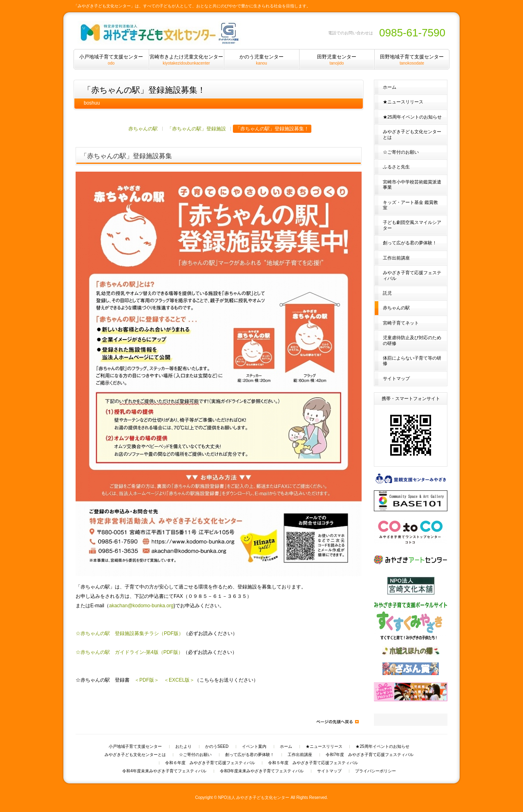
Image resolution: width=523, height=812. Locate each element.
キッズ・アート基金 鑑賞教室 (410, 205)
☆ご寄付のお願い (401, 152)
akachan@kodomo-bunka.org (141, 606)
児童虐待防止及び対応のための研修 (412, 340)
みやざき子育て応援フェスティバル (412, 275)
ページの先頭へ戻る (337, 722)
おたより (183, 747)
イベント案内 (254, 747)
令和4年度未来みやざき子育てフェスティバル (164, 771)
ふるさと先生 (396, 167)
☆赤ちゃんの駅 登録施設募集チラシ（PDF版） (130, 633)
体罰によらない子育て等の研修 (412, 361)
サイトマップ (396, 378)
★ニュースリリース (403, 102)
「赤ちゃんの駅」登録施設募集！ (272, 129)
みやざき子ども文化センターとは (412, 134)
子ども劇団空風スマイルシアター (412, 225)
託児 (387, 293)
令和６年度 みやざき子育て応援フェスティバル (210, 763)
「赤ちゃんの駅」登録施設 (197, 129)
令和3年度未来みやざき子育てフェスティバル (262, 771)
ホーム (390, 87)
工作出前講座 (396, 258)
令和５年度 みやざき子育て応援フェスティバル (313, 763)
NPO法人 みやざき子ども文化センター (254, 797)
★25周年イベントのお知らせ (412, 117)
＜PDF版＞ (147, 680)
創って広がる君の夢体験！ (410, 243)
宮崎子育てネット (401, 323)
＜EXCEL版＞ (179, 680)
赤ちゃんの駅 (143, 129)
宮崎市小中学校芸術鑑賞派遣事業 (412, 185)
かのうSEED (217, 747)
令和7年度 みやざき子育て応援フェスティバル (370, 755)
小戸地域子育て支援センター (135, 747)
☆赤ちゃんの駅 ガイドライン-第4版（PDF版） (129, 652)
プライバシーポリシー (375, 771)
